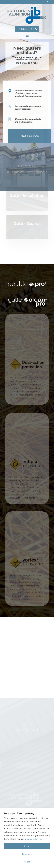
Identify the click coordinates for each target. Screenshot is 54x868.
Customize (27, 854)
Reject (27, 862)
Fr (48, 2)
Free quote (27, 777)
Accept (27, 846)
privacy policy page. (35, 839)
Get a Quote (28, 136)
